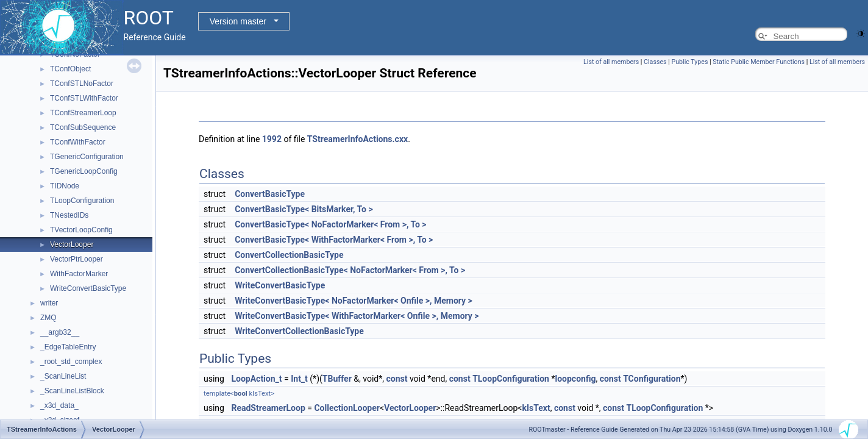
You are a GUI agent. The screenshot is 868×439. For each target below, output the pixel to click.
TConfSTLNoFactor (82, 84)
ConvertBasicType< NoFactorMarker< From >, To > (330, 224)
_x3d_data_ (59, 405)
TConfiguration (652, 379)
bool (241, 394)
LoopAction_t (256, 379)
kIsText (536, 408)
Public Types (689, 62)
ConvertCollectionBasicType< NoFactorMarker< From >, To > (350, 270)
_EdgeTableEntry (68, 347)
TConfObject (70, 69)
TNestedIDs (69, 215)
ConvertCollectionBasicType (289, 255)
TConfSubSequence (83, 127)
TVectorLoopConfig (81, 230)
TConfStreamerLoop (83, 113)
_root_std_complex (71, 362)
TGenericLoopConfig (84, 171)
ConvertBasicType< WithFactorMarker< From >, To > (334, 240)
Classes (655, 62)
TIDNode (65, 186)
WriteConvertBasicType (88, 288)
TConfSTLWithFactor (84, 98)
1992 (272, 139)
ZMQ (48, 318)
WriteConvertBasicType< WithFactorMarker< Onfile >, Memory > (357, 316)
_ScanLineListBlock (72, 391)
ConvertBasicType (270, 194)
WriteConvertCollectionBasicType (299, 331)
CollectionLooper (347, 408)
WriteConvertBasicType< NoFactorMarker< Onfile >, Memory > (354, 301)
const (397, 379)
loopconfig (575, 379)
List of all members (611, 62)
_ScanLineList (63, 376)
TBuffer (337, 379)
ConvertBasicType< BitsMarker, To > (304, 209)
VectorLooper (72, 244)
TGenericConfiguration (87, 157)
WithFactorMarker (79, 274)
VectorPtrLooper (76, 259)
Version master (238, 21)
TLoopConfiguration (82, 201)
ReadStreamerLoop (268, 408)
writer (49, 303)
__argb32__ (60, 332)
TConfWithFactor (78, 142)
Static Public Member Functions (759, 62)
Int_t (299, 379)
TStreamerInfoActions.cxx (358, 139)
